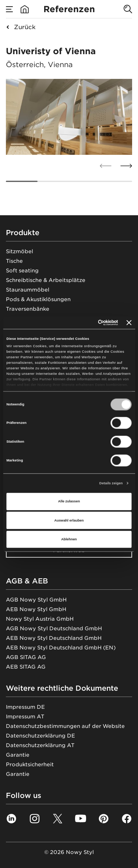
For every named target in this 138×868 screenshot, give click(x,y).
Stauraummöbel (28, 290)
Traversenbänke (28, 309)
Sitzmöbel (20, 251)
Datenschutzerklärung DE (40, 736)
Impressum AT (25, 717)
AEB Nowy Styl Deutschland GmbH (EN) (61, 648)
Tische (14, 261)
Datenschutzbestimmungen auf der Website (65, 726)
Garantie (18, 755)
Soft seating (22, 271)
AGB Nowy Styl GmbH (36, 600)
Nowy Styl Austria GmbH (40, 619)
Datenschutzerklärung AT (40, 745)
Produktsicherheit (30, 764)
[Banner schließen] (129, 323)
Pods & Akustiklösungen (38, 299)
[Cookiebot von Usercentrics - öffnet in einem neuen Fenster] (88, 323)
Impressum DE (25, 707)
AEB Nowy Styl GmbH (36, 609)
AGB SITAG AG (26, 657)
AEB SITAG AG (26, 667)
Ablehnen (69, 539)
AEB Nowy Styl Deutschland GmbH (54, 638)
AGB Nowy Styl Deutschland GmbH (54, 628)
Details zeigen (111, 483)
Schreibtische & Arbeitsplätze (46, 280)
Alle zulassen (69, 502)
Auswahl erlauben (69, 520)
